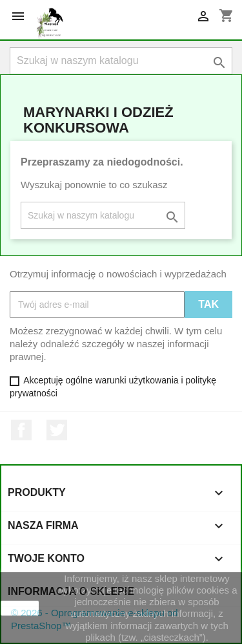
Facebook (21, 430)
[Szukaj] (121, 61)
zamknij (20, 608)
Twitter (57, 430)
